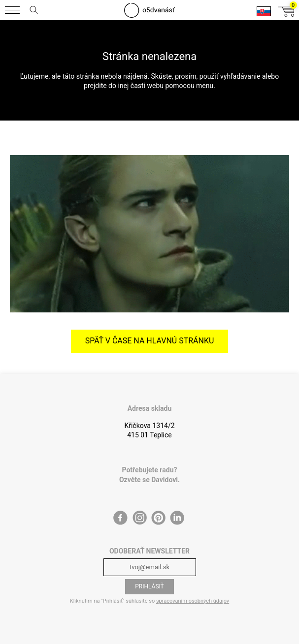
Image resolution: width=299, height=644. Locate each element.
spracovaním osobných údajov (193, 601)
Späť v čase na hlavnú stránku (150, 341)
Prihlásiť (149, 586)
